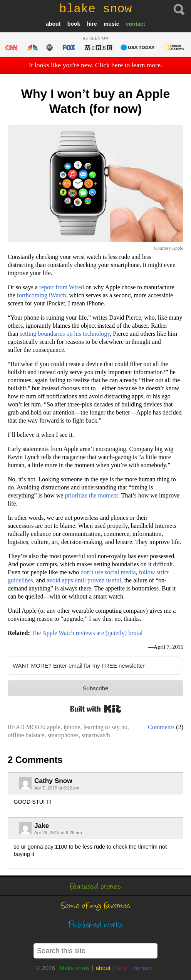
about (53, 24)
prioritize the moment (91, 495)
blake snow (75, 968)
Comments (161, 727)
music (111, 24)
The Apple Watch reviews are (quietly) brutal (87, 633)
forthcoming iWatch (42, 295)
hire (92, 24)
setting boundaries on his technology (65, 334)
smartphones (63, 735)
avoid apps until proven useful (84, 580)
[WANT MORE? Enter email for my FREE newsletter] (95, 666)
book (74, 24)
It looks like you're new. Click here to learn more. (96, 65)
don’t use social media (108, 572)
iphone (72, 727)
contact (136, 24)
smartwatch (96, 735)
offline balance (26, 735)
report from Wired (62, 287)
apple (54, 727)
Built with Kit (96, 709)
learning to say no (105, 727)
